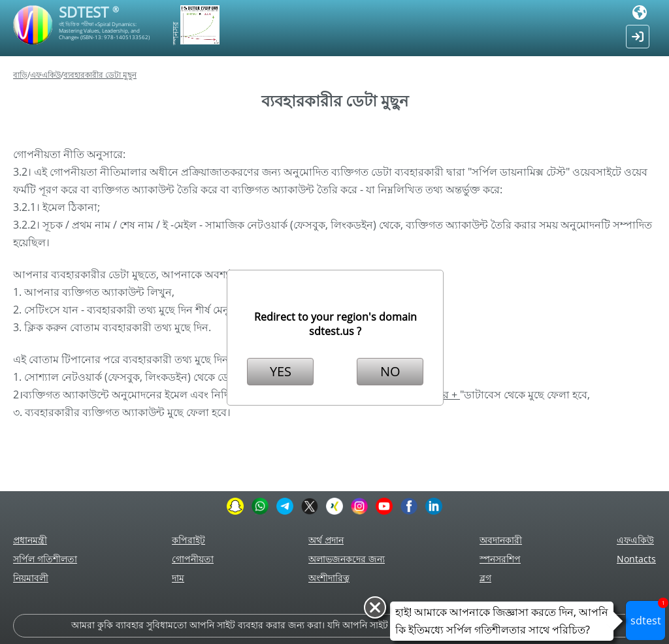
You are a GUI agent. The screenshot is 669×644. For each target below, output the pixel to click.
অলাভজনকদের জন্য (347, 559)
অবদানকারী (501, 540)
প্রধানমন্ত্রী (30, 540)
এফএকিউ (45, 75)
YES (281, 371)
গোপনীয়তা (193, 559)
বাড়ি (20, 75)
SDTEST (89, 12)
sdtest (648, 614)
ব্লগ (485, 578)
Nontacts (636, 559)
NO (390, 371)
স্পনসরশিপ (500, 559)
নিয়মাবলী (31, 578)
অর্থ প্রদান (326, 540)
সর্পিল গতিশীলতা (45, 559)
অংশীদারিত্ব (329, 578)
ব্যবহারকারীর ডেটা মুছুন (100, 75)
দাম (178, 578)
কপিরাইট (188, 540)
